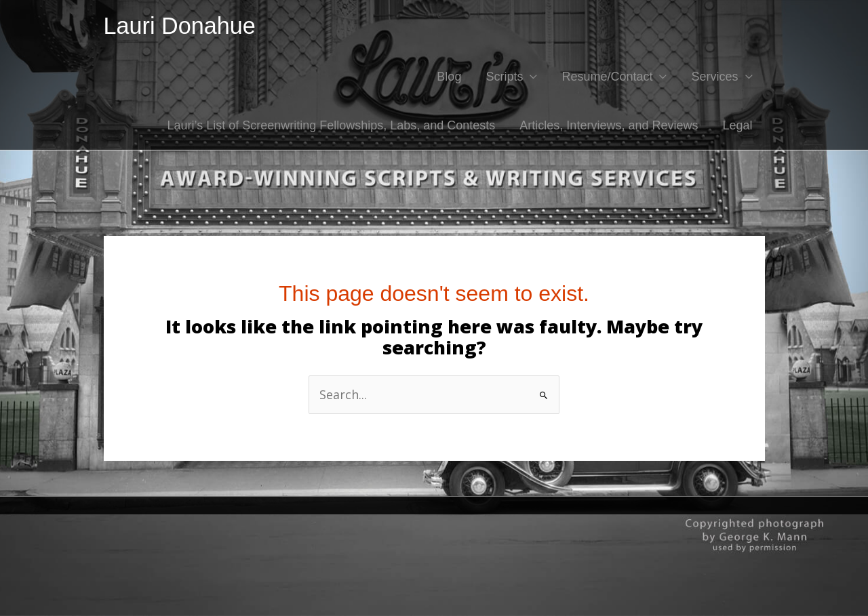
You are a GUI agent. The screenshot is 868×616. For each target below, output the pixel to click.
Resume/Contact (607, 77)
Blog (449, 77)
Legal (737, 125)
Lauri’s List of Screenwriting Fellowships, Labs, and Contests (331, 125)
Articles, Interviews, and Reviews (609, 125)
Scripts (504, 77)
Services (714, 77)
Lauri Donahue (180, 26)
